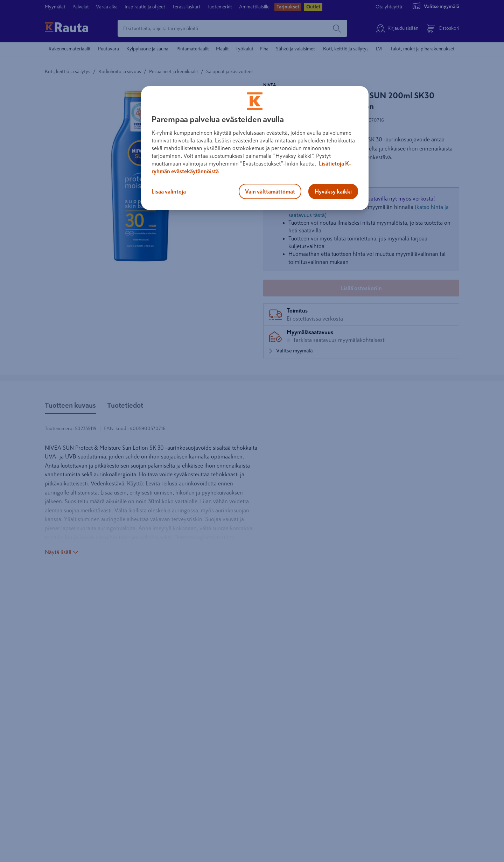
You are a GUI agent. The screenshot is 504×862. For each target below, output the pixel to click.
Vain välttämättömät (270, 191)
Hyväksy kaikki (333, 191)
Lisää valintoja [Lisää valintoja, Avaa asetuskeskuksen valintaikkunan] (169, 191)
